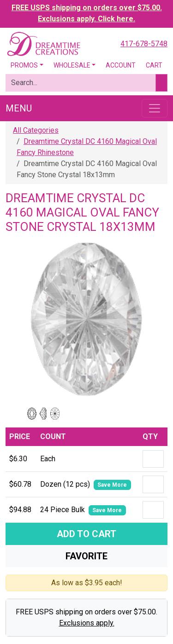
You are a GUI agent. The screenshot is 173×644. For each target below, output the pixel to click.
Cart (154, 65)
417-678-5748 (144, 44)
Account (121, 65)
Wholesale (72, 65)
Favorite (86, 556)
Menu (19, 108)
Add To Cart (86, 534)
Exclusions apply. (87, 623)
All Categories (36, 130)
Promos (24, 65)
